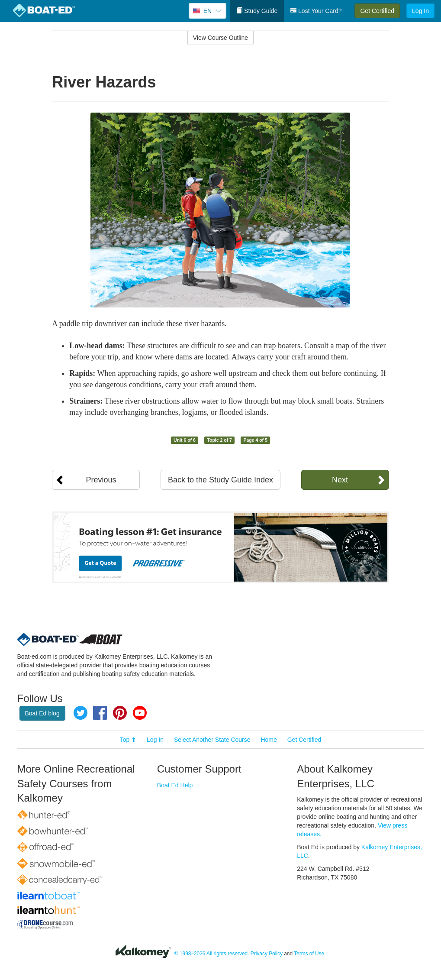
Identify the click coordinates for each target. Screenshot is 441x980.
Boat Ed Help (175, 785)
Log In (420, 11)
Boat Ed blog (42, 713)
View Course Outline (220, 38)
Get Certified (377, 11)
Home (269, 740)
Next (340, 480)
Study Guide (257, 11)
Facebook (100, 713)
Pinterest (120, 713)
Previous (101, 480)
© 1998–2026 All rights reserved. (212, 954)
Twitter (80, 713)
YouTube (140, 713)
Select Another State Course (212, 740)
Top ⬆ (128, 740)
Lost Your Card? (316, 11)
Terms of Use (309, 954)
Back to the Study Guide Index (220, 480)
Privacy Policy (267, 954)
